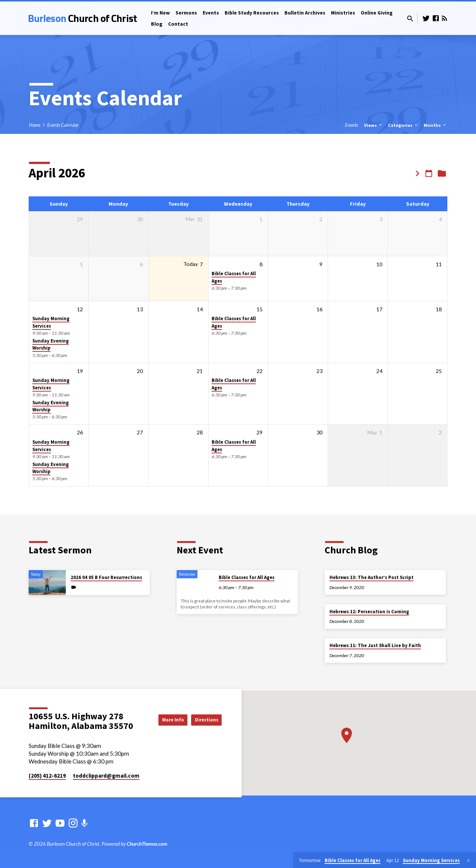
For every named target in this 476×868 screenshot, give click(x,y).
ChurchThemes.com (147, 844)
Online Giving (377, 13)
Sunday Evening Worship (51, 344)
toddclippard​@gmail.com (106, 776)
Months (435, 125)
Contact (178, 24)
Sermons (186, 13)
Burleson (82, 18)
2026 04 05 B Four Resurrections (106, 577)
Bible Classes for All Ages (247, 577)
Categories (403, 125)
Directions (203, 727)
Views (374, 125)
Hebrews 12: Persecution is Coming (369, 612)
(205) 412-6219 (47, 776)
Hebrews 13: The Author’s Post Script (372, 577)
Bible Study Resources (252, 13)
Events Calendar (63, 125)
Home (35, 125)
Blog (157, 24)
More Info (203, 712)
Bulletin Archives (305, 13)
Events (211, 13)
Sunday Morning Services (51, 322)
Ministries (343, 13)
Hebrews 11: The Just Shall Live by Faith (375, 645)
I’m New (160, 13)
